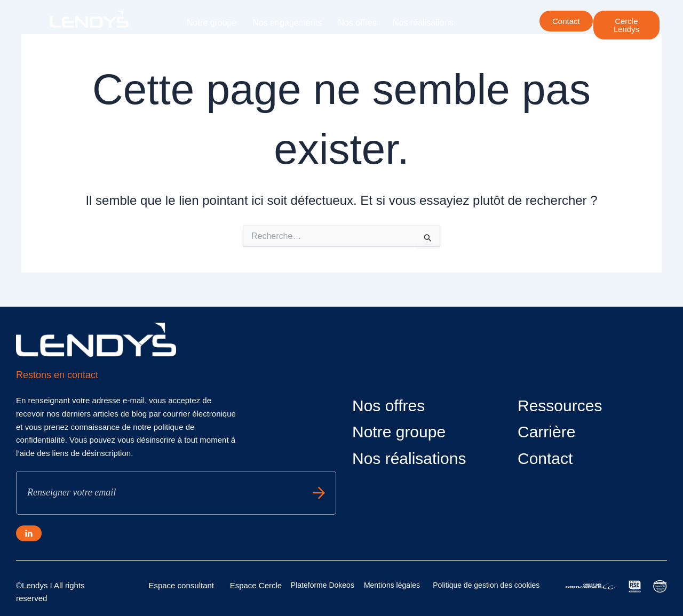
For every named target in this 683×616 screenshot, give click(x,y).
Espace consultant (181, 585)
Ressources (560, 406)
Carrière (272, 47)
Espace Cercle (256, 585)
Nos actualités (214, 47)
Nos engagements (287, 23)
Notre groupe (212, 23)
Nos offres (357, 23)
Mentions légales (392, 585)
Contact (545, 458)
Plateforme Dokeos (323, 585)
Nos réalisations (423, 23)
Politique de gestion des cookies (486, 585)
